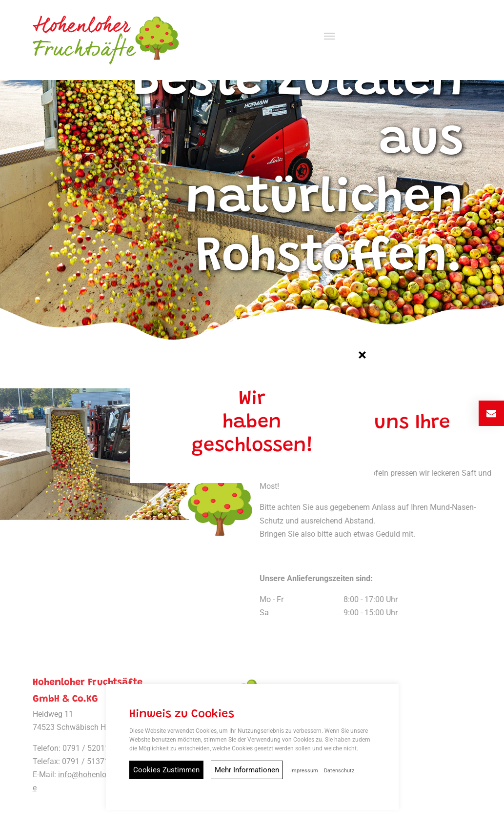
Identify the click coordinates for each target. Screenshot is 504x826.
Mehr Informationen (247, 770)
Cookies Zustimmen (166, 770)
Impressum (304, 771)
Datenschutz (339, 771)
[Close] (362, 351)
